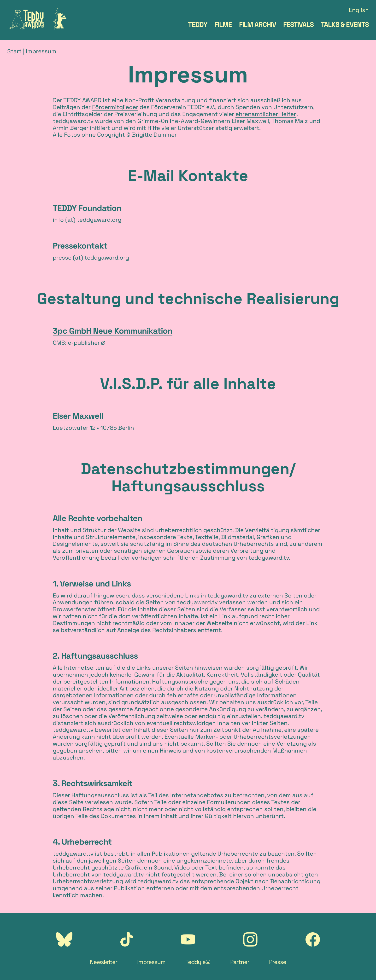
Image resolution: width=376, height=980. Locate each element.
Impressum (41, 51)
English (359, 10)
